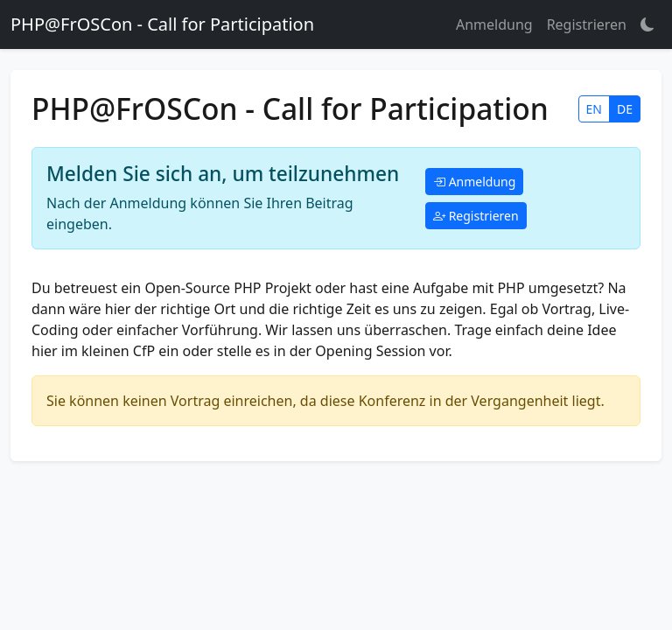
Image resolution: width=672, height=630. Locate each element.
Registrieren (587, 24)
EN (594, 109)
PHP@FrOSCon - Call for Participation (162, 24)
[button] (647, 24)
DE (625, 109)
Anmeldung (494, 24)
